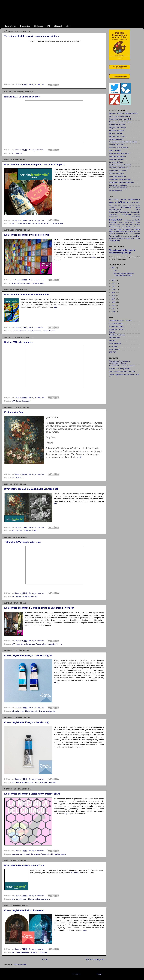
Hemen (64, 179)
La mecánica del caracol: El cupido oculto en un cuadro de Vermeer (39, 608)
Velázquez (120, 238)
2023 (114, 280)
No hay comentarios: (37, 85)
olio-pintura (59, 224)
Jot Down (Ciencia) (116, 323)
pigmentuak (136, 229)
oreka (111, 229)
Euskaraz (50, 224)
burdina (138, 205)
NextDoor (129, 227)
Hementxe (75, 873)
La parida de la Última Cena (119, 168)
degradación (135, 212)
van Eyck (136, 236)
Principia (137, 232)
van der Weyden (127, 236)
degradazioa (32, 224)
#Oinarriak (58, 26)
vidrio (42, 283)
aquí (93, 257)
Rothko (126, 234)
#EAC (117, 200)
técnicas (137, 234)
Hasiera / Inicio (10, 26)
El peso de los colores (117, 136)
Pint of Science (115, 338)
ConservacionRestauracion (36, 644)
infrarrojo (112, 225)
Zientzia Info (114, 346)
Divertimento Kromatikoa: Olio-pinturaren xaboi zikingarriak (35, 164)
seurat (131, 234)
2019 (114, 293)
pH (115, 229)
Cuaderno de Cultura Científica (120, 321)
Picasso (119, 229)
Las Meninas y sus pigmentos (120, 179)
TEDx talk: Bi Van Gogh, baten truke (23, 542)
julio (115, 271)
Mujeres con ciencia (116, 329)
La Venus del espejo (117, 174)
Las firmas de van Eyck (118, 176)
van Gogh (34, 596)
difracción (137, 215)
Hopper (138, 223)
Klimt (123, 225)
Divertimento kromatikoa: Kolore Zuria (24, 865)
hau (55, 307)
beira (30, 331)
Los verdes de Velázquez (118, 185)
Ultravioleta (43, 952)
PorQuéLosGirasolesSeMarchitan (121, 231)
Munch (118, 227)
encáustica (128, 220)
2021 (114, 286)
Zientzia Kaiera (115, 349)
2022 (114, 283)
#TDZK (133, 203)
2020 (114, 289)
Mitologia (112, 227)
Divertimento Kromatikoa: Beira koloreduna (27, 295)
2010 (114, 312)
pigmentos (52, 711)
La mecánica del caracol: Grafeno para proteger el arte (32, 794)
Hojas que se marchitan (118, 156)
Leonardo (137, 225)
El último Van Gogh (14, 412)
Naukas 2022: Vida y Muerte (19, 342)
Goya (121, 223)
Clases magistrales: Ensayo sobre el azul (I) (27, 722)
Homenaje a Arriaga (116, 159)
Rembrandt (120, 234)
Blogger (99, 974)
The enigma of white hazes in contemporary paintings (32, 36)
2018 (114, 296)
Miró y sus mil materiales (118, 188)
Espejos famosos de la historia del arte (123, 142)
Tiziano (112, 236)
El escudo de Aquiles (117, 131)
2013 (114, 308)
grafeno (63, 854)
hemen (57, 504)
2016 (114, 302)
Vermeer (59, 644)
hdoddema (77, 974)
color (36, 711)
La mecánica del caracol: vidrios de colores (27, 235)
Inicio (45, 959)
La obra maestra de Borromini (120, 165)
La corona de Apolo (116, 162)
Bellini (120, 205)
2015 (114, 305)
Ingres (118, 225)
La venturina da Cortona (118, 171)
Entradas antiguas (95, 959)
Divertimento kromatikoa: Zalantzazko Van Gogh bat (31, 489)
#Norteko (15, 224)
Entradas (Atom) (20, 964)
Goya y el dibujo (115, 151)
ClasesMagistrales (27, 711)
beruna (125, 205)
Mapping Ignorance (116, 326)
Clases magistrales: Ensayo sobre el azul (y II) (28, 655)
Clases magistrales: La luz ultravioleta (24, 910)
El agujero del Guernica (118, 128)
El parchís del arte (116, 133)
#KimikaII (123, 200)
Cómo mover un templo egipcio (120, 119)
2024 (114, 268)
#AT (49, 26)
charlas (18, 401)
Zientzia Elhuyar (115, 343)
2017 (114, 299)
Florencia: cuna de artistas (119, 148)
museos (123, 227)
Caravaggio (112, 208)
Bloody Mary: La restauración (120, 116)
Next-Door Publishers (117, 335)
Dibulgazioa (38, 26)
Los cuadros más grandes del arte (121, 182)
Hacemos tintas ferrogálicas (119, 153)
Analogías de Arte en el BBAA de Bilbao (124, 113)
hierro (132, 223)
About (69, 26)
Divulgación (25, 26)
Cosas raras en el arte (117, 125)
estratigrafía (136, 220)
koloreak (52, 331)
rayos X (112, 234)
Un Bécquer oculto (116, 191)
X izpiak (137, 238)
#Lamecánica (17, 283)
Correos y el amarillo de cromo (120, 122)
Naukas (112, 332)
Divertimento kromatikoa (124, 217)
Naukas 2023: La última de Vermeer (22, 97)
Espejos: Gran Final (116, 145)
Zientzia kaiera (114, 241)
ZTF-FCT (112, 352)
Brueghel (131, 205)
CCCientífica (125, 207)
